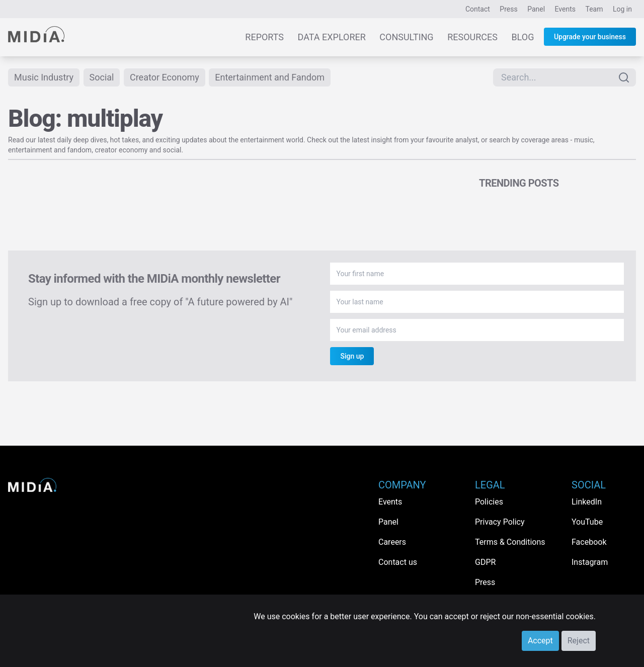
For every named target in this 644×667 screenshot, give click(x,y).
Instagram (590, 562)
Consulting (406, 37)
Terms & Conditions (510, 542)
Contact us (398, 562)
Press (508, 9)
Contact (478, 9)
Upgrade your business (590, 37)
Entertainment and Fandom (270, 77)
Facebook (589, 542)
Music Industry (44, 77)
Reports (264, 37)
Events (565, 9)
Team (594, 9)
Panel (536, 9)
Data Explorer (332, 37)
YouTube (587, 522)
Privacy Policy (500, 522)
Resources (472, 37)
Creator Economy (165, 77)
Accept (540, 641)
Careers (392, 542)
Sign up (352, 356)
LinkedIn (587, 502)
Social (102, 77)
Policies (489, 502)
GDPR (485, 562)
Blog (522, 37)
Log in (622, 9)
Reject (579, 641)
